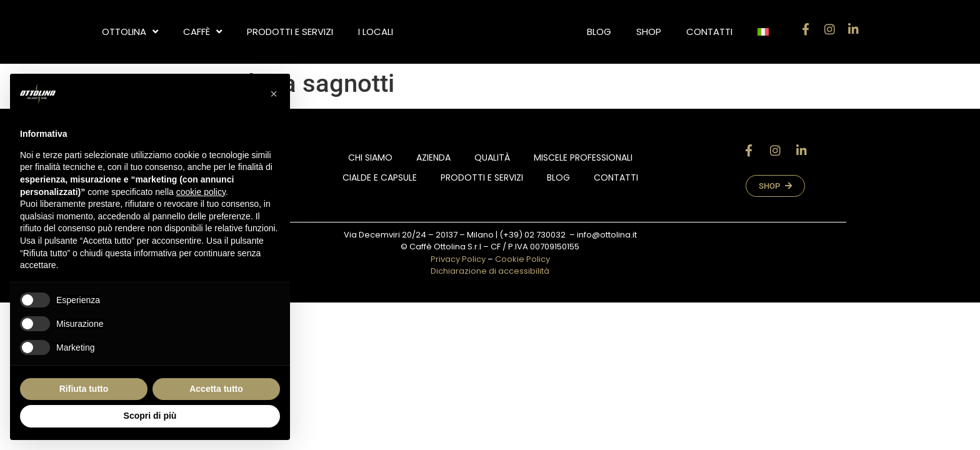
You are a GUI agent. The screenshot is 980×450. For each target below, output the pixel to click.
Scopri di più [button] (150, 416)
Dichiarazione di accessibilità (490, 271)
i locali (376, 32)
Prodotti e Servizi (290, 32)
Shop (649, 32)
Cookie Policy (522, 259)
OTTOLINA (130, 32)
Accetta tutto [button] (216, 389)
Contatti (709, 32)
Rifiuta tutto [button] (84, 389)
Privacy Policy (458, 259)
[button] (274, 94)
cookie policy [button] (201, 192)
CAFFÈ (202, 32)
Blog (599, 32)
